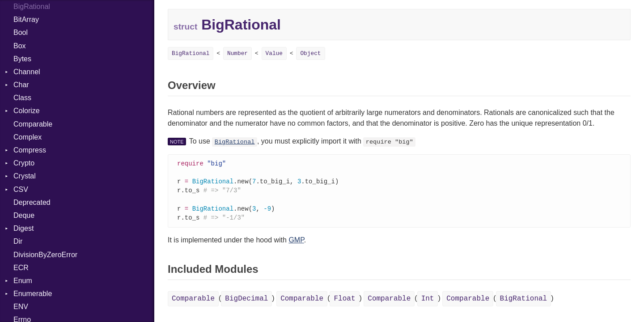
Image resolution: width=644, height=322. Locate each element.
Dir (18, 241)
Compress (30, 150)
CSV (21, 189)
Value (274, 53)
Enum (23, 281)
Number (237, 53)
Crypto (24, 163)
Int (428, 302)
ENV (21, 307)
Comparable (33, 124)
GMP (296, 243)
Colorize (27, 111)
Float (344, 302)
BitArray (26, 19)
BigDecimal (246, 302)
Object (310, 53)
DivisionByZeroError (45, 255)
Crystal (25, 176)
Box (20, 46)
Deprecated (32, 202)
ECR (21, 268)
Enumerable (33, 294)
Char (21, 85)
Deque (24, 215)
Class (22, 98)
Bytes (22, 59)
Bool (21, 32)
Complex (28, 137)
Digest (23, 228)
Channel (27, 72)
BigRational (191, 53)
